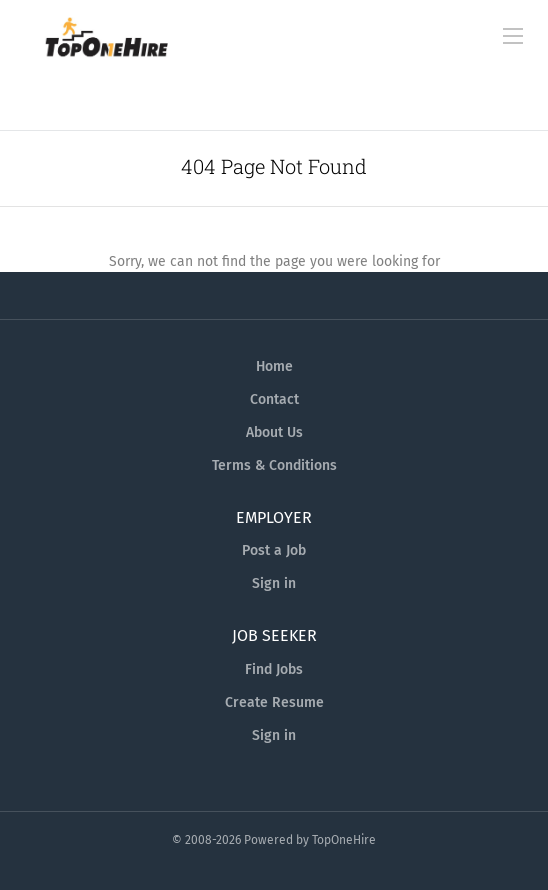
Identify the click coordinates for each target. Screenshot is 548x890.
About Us (274, 432)
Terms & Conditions (274, 465)
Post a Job (274, 550)
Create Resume (274, 702)
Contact (274, 399)
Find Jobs (274, 669)
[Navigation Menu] (513, 36)
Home (274, 366)
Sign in (274, 583)
